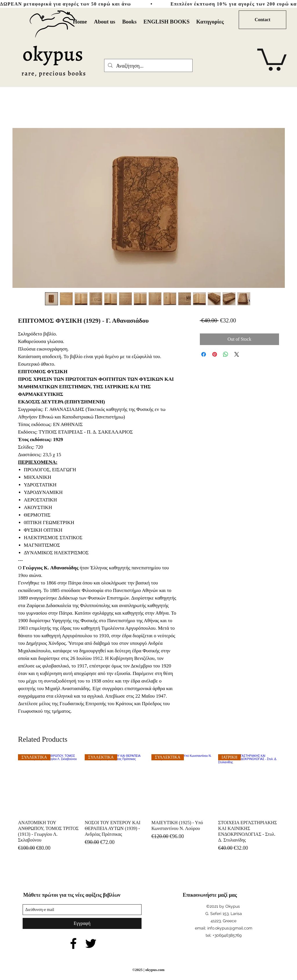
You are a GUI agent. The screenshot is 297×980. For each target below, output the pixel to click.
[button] (272, 58)
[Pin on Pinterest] (215, 354)
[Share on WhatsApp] (226, 354)
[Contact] (262, 20)
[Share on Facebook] (204, 354)
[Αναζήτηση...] (148, 66)
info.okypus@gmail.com (230, 928)
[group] (148, 803)
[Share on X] (237, 354)
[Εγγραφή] (82, 923)
